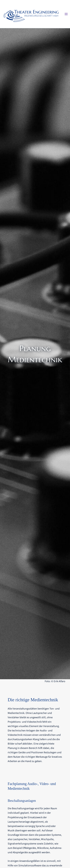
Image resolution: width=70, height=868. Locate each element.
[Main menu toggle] (66, 14)
